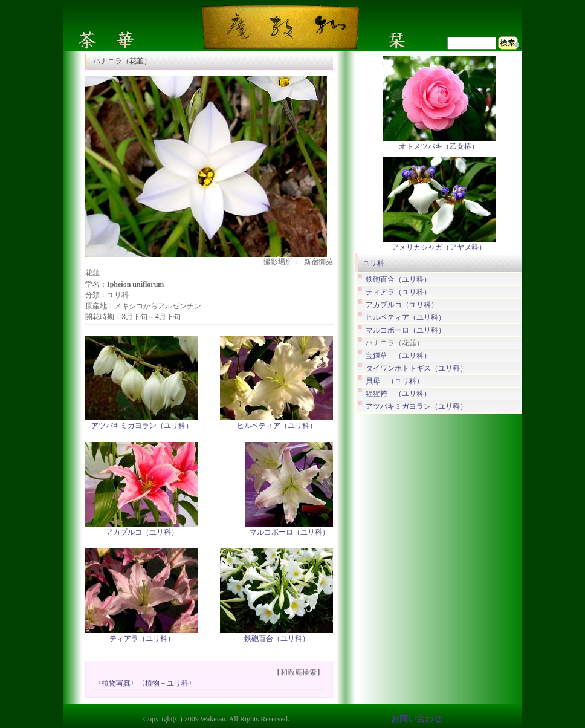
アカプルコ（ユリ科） (142, 532)
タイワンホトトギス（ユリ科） (416, 369)
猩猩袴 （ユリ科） (398, 394)
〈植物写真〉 (116, 684)
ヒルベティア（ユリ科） (277, 426)
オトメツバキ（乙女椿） (439, 146)
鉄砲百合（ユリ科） (277, 639)
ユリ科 (373, 263)
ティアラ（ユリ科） (142, 639)
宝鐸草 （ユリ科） (398, 356)
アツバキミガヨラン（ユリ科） (142, 426)
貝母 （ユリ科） (395, 381)
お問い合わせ (416, 719)
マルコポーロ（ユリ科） (289, 532)
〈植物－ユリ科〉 (167, 684)
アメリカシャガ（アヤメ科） (439, 247)
